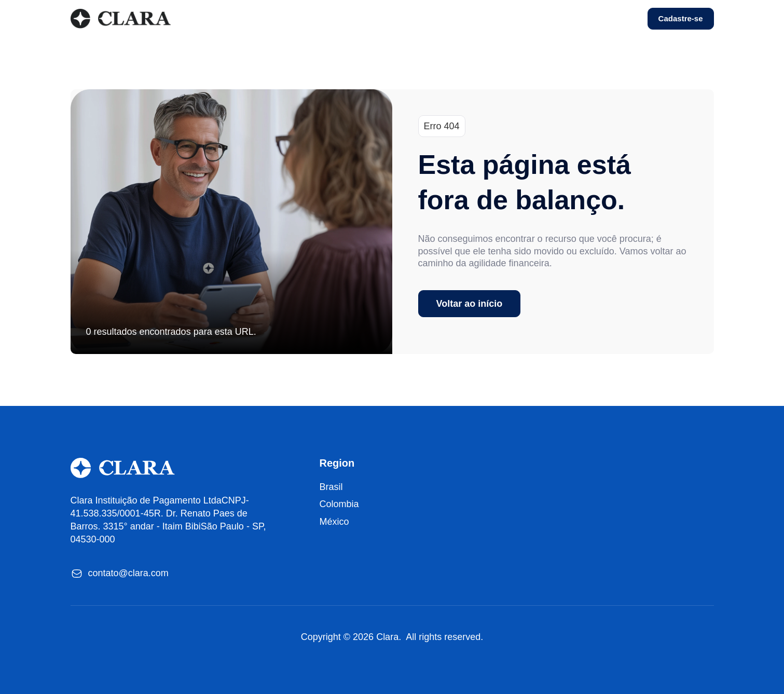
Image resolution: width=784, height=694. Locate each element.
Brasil (331, 487)
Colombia (339, 504)
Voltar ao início (470, 304)
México (334, 522)
